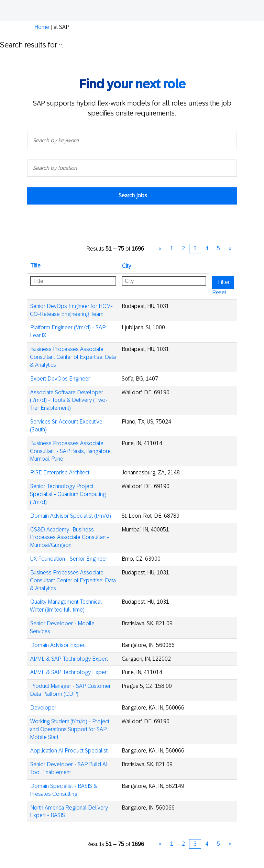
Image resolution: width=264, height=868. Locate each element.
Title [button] (35, 266)
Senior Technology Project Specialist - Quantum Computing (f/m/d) (68, 494)
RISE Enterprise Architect (60, 473)
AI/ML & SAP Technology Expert (69, 659)
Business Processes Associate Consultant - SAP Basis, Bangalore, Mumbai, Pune (71, 451)
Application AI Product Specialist (69, 751)
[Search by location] (132, 168)
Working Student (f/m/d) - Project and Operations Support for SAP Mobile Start (70, 729)
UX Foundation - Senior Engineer (69, 559)
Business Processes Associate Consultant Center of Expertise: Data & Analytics (73, 357)
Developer (43, 708)
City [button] (126, 266)
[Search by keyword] (132, 141)
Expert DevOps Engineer (60, 379)
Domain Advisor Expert (58, 645)
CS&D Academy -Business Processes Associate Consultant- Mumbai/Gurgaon (69, 537)
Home (42, 27)
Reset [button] (219, 292)
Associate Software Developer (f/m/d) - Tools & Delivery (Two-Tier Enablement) (69, 400)
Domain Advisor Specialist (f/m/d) (71, 516)
